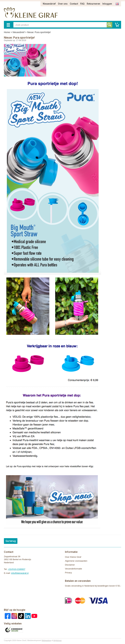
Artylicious (57, 640)
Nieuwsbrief (49, 4)
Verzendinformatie (73, 569)
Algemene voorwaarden (76, 561)
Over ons (63, 4)
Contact (74, 4)
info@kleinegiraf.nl (20, 573)
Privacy (68, 573)
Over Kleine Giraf (73, 557)
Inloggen (107, 4)
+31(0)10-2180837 (17, 569)
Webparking (47, 640)
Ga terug (11, 541)
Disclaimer (70, 565)
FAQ (82, 4)
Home (7, 32)
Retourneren (93, 4)
